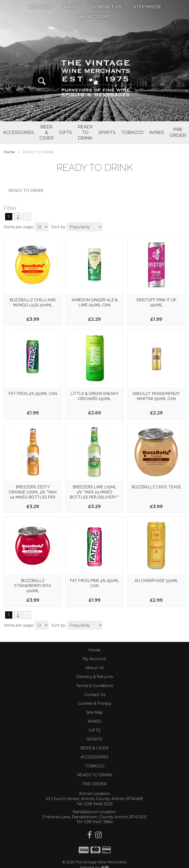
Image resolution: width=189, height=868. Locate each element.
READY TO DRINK (95, 775)
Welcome (40, 7)
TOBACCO (95, 766)
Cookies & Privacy (95, 703)
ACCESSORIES (94, 757)
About (72, 7)
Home (9, 152)
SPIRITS (94, 739)
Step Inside (147, 7)
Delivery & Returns (94, 677)
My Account (94, 16)
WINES (94, 721)
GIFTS (94, 730)
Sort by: (59, 227)
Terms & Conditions (94, 686)
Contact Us (107, 7)
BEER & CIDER (94, 748)
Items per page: (19, 227)
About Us (94, 668)
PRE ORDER (94, 784)
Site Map (94, 712)
